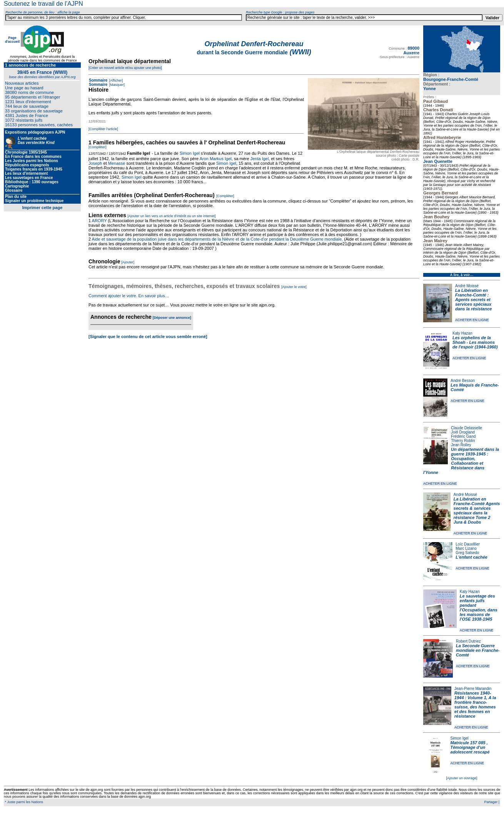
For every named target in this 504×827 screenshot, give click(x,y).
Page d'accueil (12, 40)
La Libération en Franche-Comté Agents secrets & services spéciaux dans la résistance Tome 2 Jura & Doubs (477, 511)
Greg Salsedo (467, 553)
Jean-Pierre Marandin (473, 689)
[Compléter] (98, 147)
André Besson (463, 381)
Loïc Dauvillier (468, 544)
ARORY (99, 221)
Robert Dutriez (468, 641)
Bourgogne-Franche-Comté (451, 79)
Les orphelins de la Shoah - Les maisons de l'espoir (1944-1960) (475, 342)
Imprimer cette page (43, 208)
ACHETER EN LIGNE (472, 320)
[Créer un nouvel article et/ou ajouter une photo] (125, 68)
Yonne (430, 89)
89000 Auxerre (411, 50)
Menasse (117, 163)
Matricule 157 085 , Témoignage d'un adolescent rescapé (470, 747)
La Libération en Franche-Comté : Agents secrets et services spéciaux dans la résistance (473, 300)
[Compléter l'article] (103, 129)
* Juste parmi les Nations (23, 802)
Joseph (95, 163)
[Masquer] (116, 85)
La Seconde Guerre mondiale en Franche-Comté (478, 650)
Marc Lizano (466, 548)
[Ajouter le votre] (294, 287)
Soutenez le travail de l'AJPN (43, 4)
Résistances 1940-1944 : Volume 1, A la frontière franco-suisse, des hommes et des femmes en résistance (475, 705)
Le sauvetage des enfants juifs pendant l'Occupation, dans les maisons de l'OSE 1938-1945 (479, 608)
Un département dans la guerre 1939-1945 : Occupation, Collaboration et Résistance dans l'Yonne (461, 461)
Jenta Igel (260, 159)
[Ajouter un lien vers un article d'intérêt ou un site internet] (171, 216)
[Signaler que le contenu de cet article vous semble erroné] (148, 336)
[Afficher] (115, 80)
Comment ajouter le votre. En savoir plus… (129, 296)
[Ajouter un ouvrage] (461, 778)
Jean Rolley (461, 445)
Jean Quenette (438, 161)
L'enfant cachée (471, 557)
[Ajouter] (128, 262)
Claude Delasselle (466, 428)
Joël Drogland (463, 432)
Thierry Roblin (463, 441)
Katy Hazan (462, 333)
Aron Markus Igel (216, 159)
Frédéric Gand (463, 436)
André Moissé (467, 286)
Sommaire (98, 80)
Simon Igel (460, 738)
